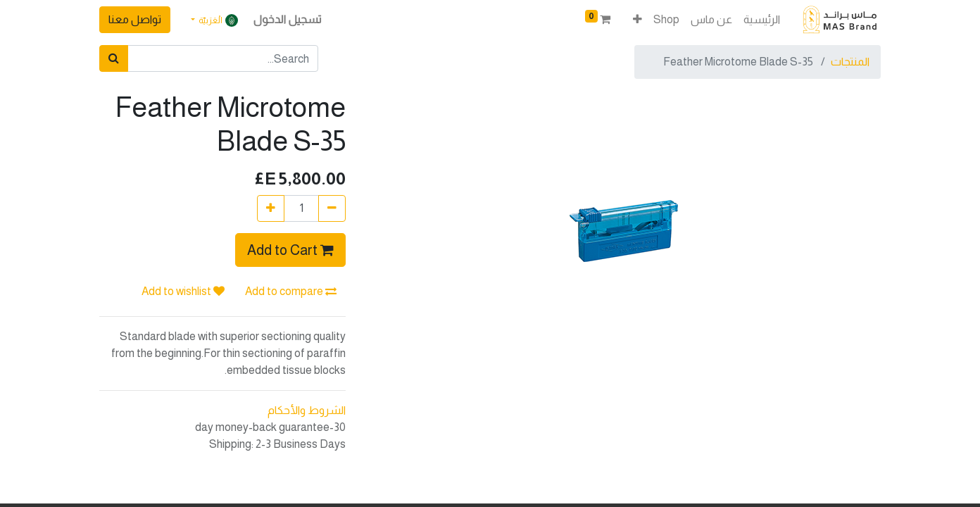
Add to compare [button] (291, 291)
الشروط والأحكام (307, 410)
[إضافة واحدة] (271, 208)
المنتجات (850, 62)
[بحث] (114, 58)
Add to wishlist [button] (183, 291)
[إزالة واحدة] (332, 208)
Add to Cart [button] (290, 250)
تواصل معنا (135, 19)
